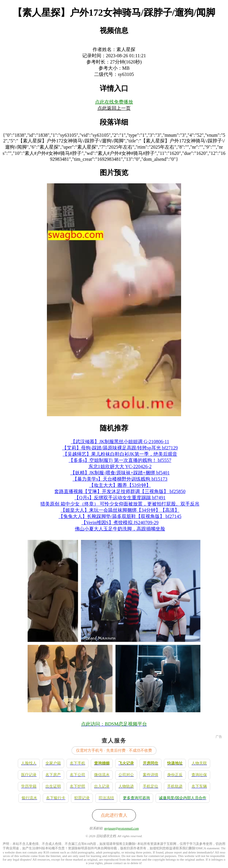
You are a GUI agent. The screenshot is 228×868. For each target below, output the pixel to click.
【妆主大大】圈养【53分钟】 (120, 485)
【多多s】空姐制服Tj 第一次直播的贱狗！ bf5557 (120, 460)
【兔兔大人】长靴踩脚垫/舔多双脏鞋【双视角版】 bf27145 (120, 516)
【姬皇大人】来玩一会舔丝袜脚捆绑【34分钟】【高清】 (120, 510)
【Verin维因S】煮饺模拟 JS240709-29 (120, 523)
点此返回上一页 (114, 108)
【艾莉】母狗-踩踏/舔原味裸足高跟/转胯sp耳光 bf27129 (120, 448)
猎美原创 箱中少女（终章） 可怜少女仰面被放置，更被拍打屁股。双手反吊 (120, 504)
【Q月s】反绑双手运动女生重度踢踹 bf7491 (120, 498)
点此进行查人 (114, 815)
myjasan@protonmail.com (121, 828)
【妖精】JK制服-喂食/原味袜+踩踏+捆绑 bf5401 (120, 473)
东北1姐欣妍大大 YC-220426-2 (120, 466)
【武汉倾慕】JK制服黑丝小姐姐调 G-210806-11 (120, 442)
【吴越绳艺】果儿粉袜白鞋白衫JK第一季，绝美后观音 (120, 454)
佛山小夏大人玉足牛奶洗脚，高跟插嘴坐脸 (120, 529)
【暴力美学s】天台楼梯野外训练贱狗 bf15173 (120, 479)
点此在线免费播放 (114, 102)
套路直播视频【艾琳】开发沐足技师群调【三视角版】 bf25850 (120, 491)
